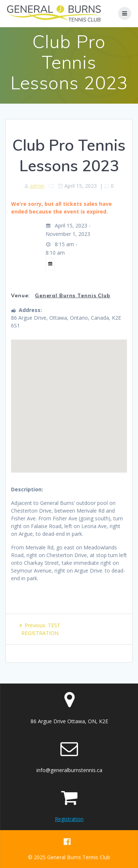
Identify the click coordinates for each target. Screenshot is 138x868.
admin (37, 186)
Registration (69, 819)
